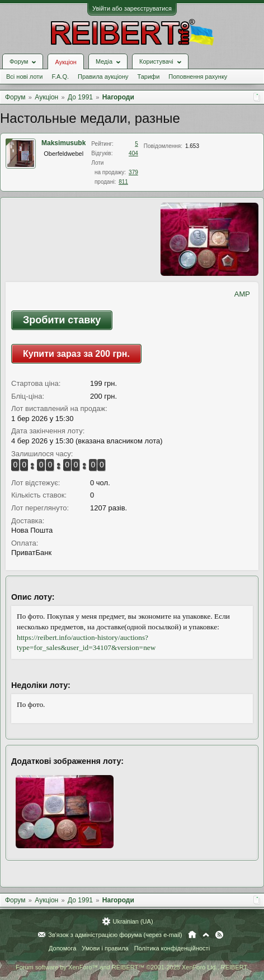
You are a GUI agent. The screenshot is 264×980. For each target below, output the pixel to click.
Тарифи (149, 77)
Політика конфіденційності (172, 948)
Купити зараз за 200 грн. (76, 354)
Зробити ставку (62, 320)
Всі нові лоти (24, 77)
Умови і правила (105, 948)
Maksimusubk (63, 143)
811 (123, 182)
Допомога (62, 948)
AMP (242, 294)
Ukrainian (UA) (133, 921)
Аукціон (65, 62)
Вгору (206, 935)
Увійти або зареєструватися (132, 8)
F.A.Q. (60, 77)
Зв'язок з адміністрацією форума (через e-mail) (115, 935)
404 (133, 153)
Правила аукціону (103, 77)
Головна (192, 935)
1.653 (192, 146)
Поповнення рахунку (198, 77)
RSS (219, 935)
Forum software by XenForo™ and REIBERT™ (132, 967)
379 (133, 172)
